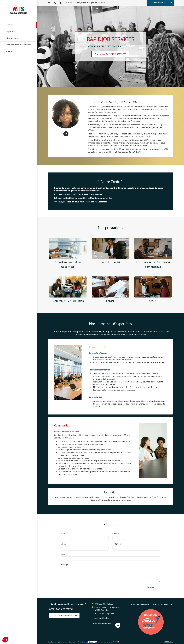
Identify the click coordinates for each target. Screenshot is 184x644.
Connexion (169, 642)
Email (63, 544)
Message (64, 565)
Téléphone (117, 544)
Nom (63, 534)
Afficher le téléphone (104, 614)
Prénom (116, 534)
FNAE (117, 642)
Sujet (63, 554)
